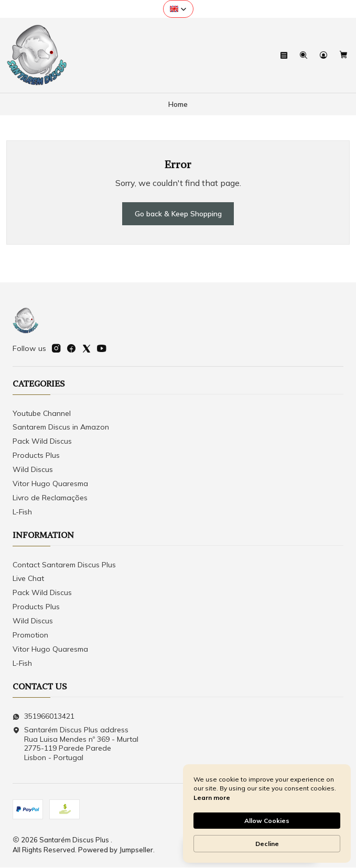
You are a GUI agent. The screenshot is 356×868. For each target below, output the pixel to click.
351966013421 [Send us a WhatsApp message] (44, 716)
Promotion (30, 635)
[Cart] (343, 55)
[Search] (304, 55)
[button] (178, 9)
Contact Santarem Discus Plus (64, 565)
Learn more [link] (212, 798)
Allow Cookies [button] (267, 821)
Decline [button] (267, 844)
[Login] (323, 55)
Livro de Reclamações (50, 498)
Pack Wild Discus (42, 442)
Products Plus (36, 456)
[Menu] (284, 55)
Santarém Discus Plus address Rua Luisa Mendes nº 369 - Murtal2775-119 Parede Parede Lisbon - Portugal (75, 744)
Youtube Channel (42, 413)
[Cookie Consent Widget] (267, 814)
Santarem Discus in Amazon (61, 427)
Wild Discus (33, 470)
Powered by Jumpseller (116, 850)
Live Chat (28, 579)
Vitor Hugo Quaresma (50, 484)
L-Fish (22, 512)
